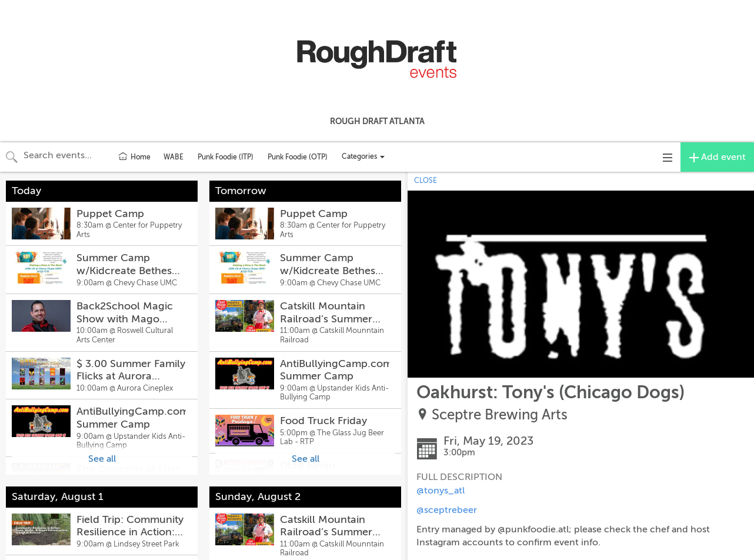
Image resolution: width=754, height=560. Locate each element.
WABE (174, 157)
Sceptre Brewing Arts (500, 415)
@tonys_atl (441, 491)
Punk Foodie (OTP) (298, 157)
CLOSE (426, 181)
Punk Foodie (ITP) (226, 157)
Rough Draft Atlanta (377, 121)
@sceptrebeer (447, 510)
